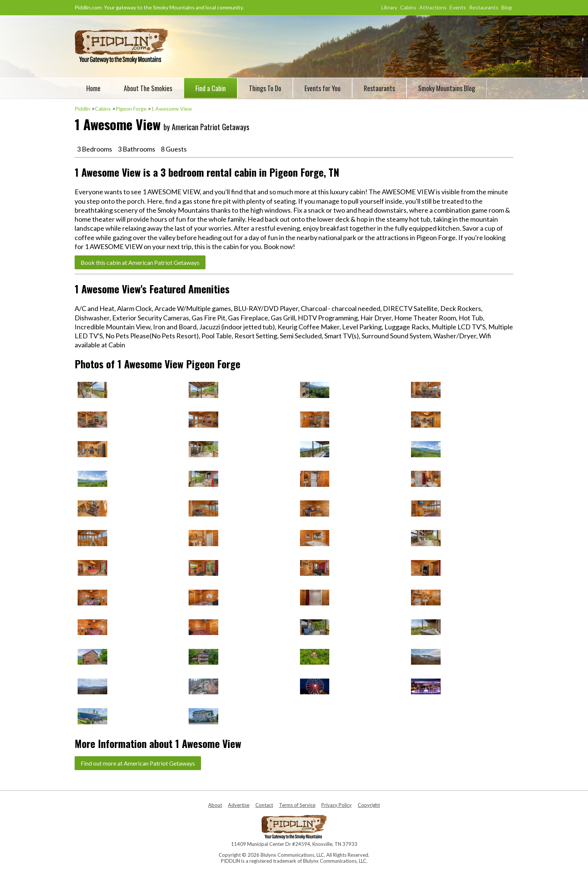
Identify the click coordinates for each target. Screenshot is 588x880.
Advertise (239, 805)
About (215, 805)
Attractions (433, 7)
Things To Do (265, 88)
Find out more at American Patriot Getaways (138, 763)
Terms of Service (297, 805)
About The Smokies (148, 88)
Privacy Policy (337, 805)
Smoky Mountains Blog (447, 88)
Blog (507, 7)
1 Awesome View (172, 109)
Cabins (408, 7)
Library (389, 7)
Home (93, 88)
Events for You (322, 88)
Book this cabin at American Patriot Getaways (140, 262)
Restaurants (484, 7)
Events (458, 7)
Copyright (369, 805)
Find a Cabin (211, 88)
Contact (264, 805)
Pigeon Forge (131, 109)
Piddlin (82, 109)
